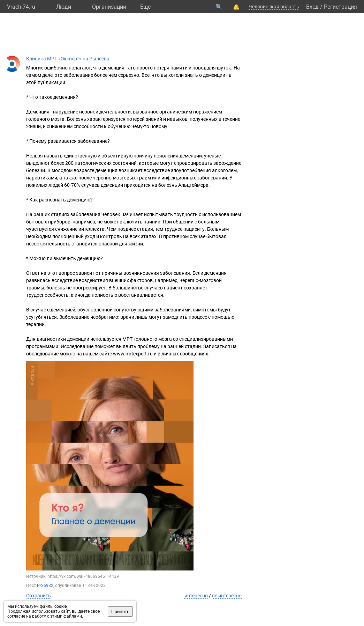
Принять (120, 612)
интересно (196, 596)
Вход (312, 7)
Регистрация (340, 7)
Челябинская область (274, 7)
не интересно (227, 596)
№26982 (45, 586)
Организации (109, 7)
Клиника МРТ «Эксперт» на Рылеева (68, 59)
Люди (64, 7)
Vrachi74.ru (21, 7)
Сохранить (39, 596)
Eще (145, 7)
